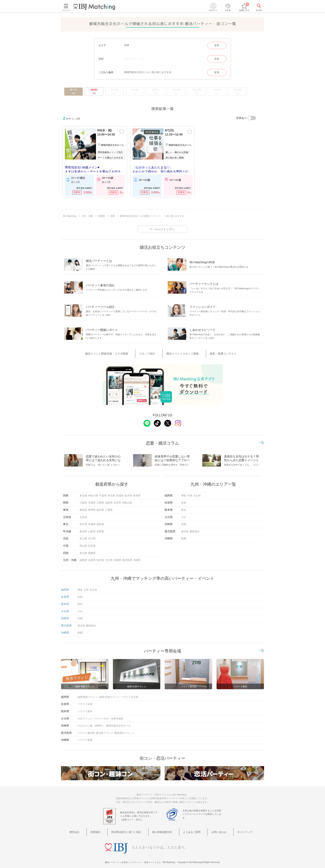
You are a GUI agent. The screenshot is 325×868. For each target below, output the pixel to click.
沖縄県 (137, 558)
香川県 (83, 551)
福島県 (100, 522)
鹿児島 (185, 529)
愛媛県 (92, 551)
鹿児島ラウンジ (105, 731)
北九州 (197, 494)
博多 (184, 494)
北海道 (83, 515)
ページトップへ (165, 229)
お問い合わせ (210, 829)
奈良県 (117, 501)
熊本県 (100, 558)
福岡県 (83, 558)
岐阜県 (100, 508)
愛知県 (83, 508)
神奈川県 (93, 494)
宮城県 (92, 522)
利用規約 (107, 829)
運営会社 (92, 829)
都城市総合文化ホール (118, 724)
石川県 (92, 536)
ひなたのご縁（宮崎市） (91, 724)
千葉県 (103, 494)
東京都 (83, 494)
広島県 (92, 544)
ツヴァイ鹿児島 (86, 731)
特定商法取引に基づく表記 (133, 829)
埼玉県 (111, 494)
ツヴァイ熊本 (85, 709)
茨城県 (120, 494)
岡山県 (83, 544)
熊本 (184, 508)
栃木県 (128, 494)
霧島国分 (195, 529)
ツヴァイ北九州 (130, 695)
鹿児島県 (127, 558)
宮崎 (184, 522)
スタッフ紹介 (152, 353)
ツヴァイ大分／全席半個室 (108, 716)
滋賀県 (109, 501)
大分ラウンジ (85, 716)
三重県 (109, 508)
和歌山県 (127, 501)
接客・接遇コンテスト (215, 353)
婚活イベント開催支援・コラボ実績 (118, 353)
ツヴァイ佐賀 (85, 702)
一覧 (261, 440)
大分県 (109, 558)
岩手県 (83, 522)
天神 (190, 494)
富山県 (83, 536)
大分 (184, 515)
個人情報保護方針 (164, 829)
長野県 (100, 529)
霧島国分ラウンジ (124, 731)
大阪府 (83, 501)
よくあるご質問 (189, 829)
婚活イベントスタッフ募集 (181, 353)
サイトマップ (231, 829)
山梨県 (92, 529)
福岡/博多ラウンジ (88, 695)
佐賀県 (92, 558)
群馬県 (137, 494)
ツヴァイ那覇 (85, 738)
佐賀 (184, 501)
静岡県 (92, 508)
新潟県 (83, 529)
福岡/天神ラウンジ (109, 695)
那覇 (184, 536)
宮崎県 (117, 558)
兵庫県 (100, 501)
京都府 (92, 501)
